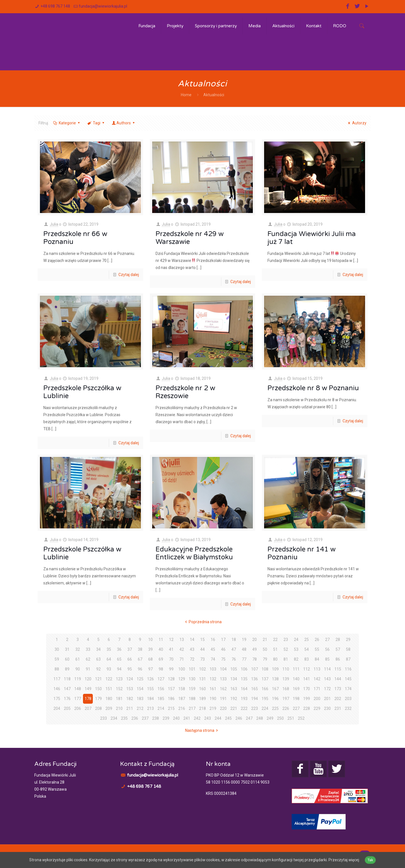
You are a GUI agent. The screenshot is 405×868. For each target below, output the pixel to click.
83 (307, 659)
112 (307, 669)
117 (57, 679)
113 (317, 669)
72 (192, 659)
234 (114, 718)
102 (202, 669)
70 (171, 659)
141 (307, 679)
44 (202, 649)
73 (202, 659)
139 (286, 679)
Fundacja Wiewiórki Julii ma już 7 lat (312, 238)
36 (119, 649)
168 (286, 689)
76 (234, 659)
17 (223, 640)
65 (119, 659)
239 (166, 718)
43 (192, 649)
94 (119, 669)
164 (244, 689)
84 (317, 659)
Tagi (96, 123)
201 (327, 699)
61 (78, 659)
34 (98, 649)
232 (348, 708)
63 (98, 659)
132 (213, 679)
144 (338, 679)
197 (286, 699)
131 (202, 679)
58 (348, 649)
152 (119, 689)
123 (119, 679)
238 (156, 718)
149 (88, 689)
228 (307, 708)
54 (307, 649)
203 (348, 699)
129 (182, 679)
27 (327, 640)
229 (317, 708)
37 (130, 649)
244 (218, 718)
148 (78, 689)
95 (130, 669)
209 (109, 708)
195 (265, 699)
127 (161, 679)
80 (275, 659)
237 (145, 718)
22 (275, 640)
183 (140, 699)
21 (265, 640)
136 (255, 679)
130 (192, 679)
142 (317, 679)
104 (223, 669)
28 (338, 640)
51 (275, 649)
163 (234, 689)
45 (213, 649)
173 (338, 689)
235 (124, 718)
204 (57, 708)
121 (98, 679)
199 (307, 699)
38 (140, 649)
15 (202, 640)
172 (327, 689)
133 (223, 679)
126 (150, 679)
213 (150, 708)
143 (327, 679)
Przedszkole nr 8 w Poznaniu (313, 388)
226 (286, 708)
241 (187, 718)
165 (255, 689)
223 (255, 708)
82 (296, 659)
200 (317, 699)
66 (130, 659)
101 (192, 669)
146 (57, 689)
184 (150, 699)
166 (265, 689)
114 (327, 669)
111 (296, 669)
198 (296, 699)
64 (109, 659)
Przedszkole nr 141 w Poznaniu (301, 553)
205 (67, 708)
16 (213, 640)
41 (171, 649)
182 (130, 699)
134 (234, 679)
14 (192, 640)
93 (109, 669)
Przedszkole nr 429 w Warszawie (190, 238)
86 (338, 659)
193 (244, 699)
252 (301, 718)
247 (249, 718)
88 (57, 669)
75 (223, 659)
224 (265, 708)
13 (182, 640)
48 (244, 649)
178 (88, 699)
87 (348, 659)
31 (67, 649)
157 (171, 689)
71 (182, 659)
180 (109, 699)
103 (213, 669)
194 (255, 699)
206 (78, 708)
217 (192, 708)
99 (171, 669)
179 (98, 699)
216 (182, 708)
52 (286, 649)
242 (197, 718)
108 (265, 669)
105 (234, 669)
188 (192, 699)
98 (161, 669)
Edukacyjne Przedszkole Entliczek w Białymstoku (194, 553)
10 (150, 640)
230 (327, 708)
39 (150, 649)
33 (88, 649)
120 (88, 679)
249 (270, 718)
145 (348, 679)
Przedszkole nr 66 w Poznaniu (75, 238)
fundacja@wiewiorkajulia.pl (103, 6)
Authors (124, 123)
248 (260, 718)
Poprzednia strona (203, 622)
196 (275, 699)
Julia (54, 224)
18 (234, 640)
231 (338, 708)
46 (223, 649)
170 (307, 689)
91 (88, 669)
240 (176, 718)
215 (171, 708)
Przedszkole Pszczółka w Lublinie (82, 392)
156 (161, 689)
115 (338, 669)
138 (275, 679)
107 (255, 669)
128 (171, 679)
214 (161, 708)
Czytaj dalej (129, 275)
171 (317, 689)
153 (130, 689)
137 (265, 679)
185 (161, 699)
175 (57, 699)
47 (234, 649)
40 (161, 649)
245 (228, 718)
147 (67, 689)
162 (223, 689)
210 (119, 708)
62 (88, 659)
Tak (372, 860)
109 (275, 669)
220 (223, 708)
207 (88, 708)
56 (327, 649)
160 (202, 689)
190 (213, 699)
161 (213, 689)
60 (67, 659)
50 (265, 649)
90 (78, 669)
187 (182, 699)
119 (78, 679)
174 (348, 689)
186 (171, 699)
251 (291, 718)
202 (338, 699)
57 (338, 649)
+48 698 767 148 (55, 6)
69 (161, 659)
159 (192, 689)
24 (296, 640)
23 (286, 640)
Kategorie (67, 123)
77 (244, 659)
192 (234, 699)
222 (244, 708)
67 (140, 659)
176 (67, 699)
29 (348, 640)
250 (280, 718)
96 (140, 669)
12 (171, 640)
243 (208, 718)
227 (296, 708)
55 (317, 649)
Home (186, 95)
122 (109, 679)
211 (130, 708)
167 (275, 689)
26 (317, 640)
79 (265, 659)
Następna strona (202, 730)
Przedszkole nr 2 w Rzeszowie (185, 392)
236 (135, 718)
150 (98, 689)
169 (296, 689)
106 (244, 669)
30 (57, 649)
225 (275, 708)
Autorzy (356, 123)
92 (98, 669)
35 (109, 649)
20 (255, 640)
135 (244, 679)
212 (140, 708)
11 (161, 640)
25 (307, 640)
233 (103, 718)
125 (140, 679)
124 (130, 679)
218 (202, 708)
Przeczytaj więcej (345, 860)
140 (296, 679)
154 (140, 689)
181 (119, 699)
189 (202, 699)
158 (182, 689)
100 (182, 669)
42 (182, 649)
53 (296, 649)
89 (67, 669)
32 (78, 649)
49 (255, 649)
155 (150, 689)
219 (213, 708)
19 (244, 640)
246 (239, 718)
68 (150, 659)
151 (109, 689)
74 (213, 659)
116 (348, 669)
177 (78, 699)
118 (67, 679)
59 (57, 659)
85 (327, 659)
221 (234, 708)
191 (223, 699)
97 (150, 669)
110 (286, 669)
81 (286, 659)
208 (98, 708)
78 (255, 659)
